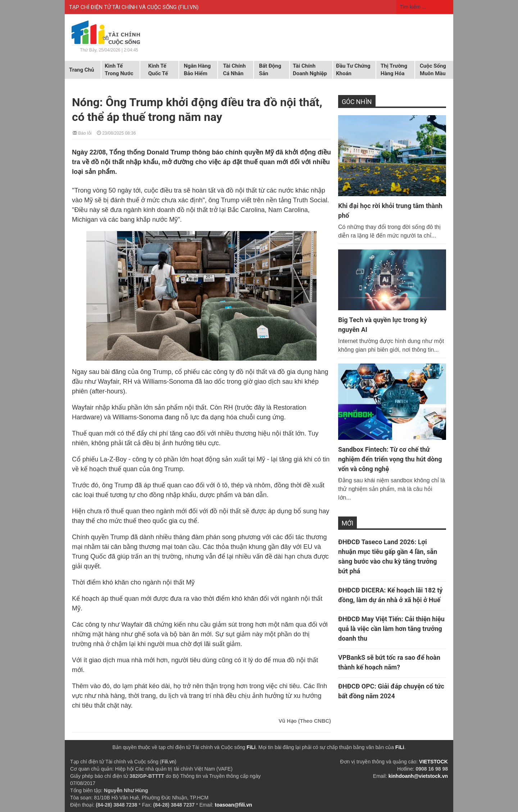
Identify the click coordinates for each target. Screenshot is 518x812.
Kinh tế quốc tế (158, 70)
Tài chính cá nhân (234, 70)
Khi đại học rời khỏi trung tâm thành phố (390, 211)
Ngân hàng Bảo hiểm (197, 70)
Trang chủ (81, 70)
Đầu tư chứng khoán (353, 70)
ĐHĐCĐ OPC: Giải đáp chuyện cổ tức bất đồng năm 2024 (391, 691)
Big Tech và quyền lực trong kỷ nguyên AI (383, 325)
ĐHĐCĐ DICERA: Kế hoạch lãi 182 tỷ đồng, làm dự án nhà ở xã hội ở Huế (390, 595)
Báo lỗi (82, 133)
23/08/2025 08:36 (116, 133)
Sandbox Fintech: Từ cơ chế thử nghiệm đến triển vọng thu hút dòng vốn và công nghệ (390, 459)
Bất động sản (270, 70)
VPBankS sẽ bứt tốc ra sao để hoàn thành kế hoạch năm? (389, 662)
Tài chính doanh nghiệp (310, 70)
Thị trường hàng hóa (394, 70)
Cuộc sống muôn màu (433, 70)
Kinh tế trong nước (119, 70)
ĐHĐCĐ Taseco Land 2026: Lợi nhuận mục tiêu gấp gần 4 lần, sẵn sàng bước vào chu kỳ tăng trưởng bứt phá (388, 556)
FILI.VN (188, 7)
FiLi (251, 747)
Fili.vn (168, 762)
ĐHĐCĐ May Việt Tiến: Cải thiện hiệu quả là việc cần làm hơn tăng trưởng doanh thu (391, 629)
